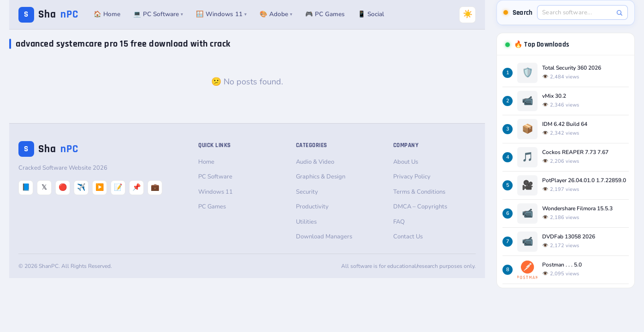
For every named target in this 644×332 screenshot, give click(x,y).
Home (206, 162)
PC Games (212, 207)
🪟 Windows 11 (221, 14)
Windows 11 (216, 192)
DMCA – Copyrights (420, 207)
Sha (48, 15)
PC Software (215, 177)
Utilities (306, 222)
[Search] (619, 13)
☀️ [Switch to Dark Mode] (468, 14)
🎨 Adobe (276, 14)
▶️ (100, 187)
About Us (406, 162)
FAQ (399, 222)
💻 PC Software (158, 14)
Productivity (312, 207)
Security (307, 192)
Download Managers (324, 237)
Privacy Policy (412, 177)
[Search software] (578, 12)
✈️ (81, 187)
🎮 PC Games (325, 14)
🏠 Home (107, 14)
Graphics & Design (321, 177)
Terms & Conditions (419, 192)
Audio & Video (315, 162)
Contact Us (408, 237)
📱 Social (371, 14)
